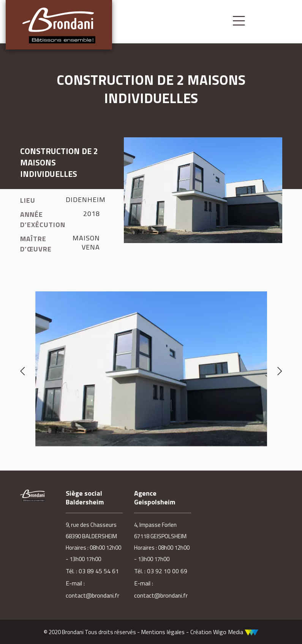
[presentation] (23, 372)
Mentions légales (163, 632)
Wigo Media (236, 632)
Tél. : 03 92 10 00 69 (161, 571)
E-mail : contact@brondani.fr (92, 589)
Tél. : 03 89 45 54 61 (92, 571)
